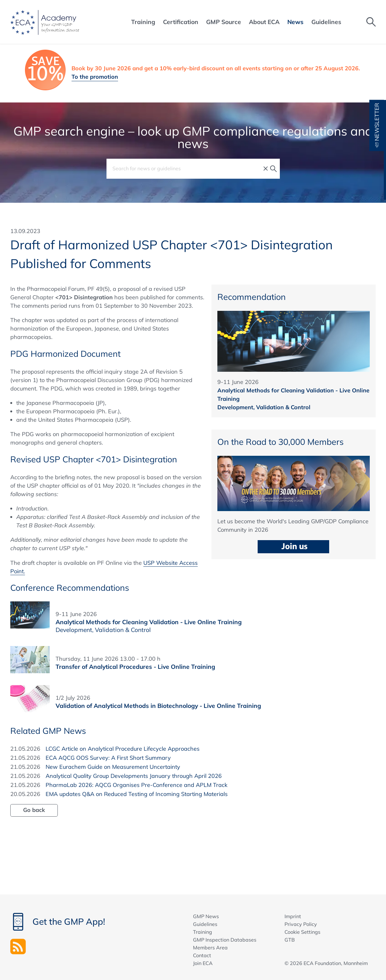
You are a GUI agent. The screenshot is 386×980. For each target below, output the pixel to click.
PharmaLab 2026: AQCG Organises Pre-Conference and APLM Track (136, 785)
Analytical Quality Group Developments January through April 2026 (134, 776)
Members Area (210, 948)
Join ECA (203, 963)
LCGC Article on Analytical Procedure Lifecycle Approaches (123, 749)
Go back (34, 810)
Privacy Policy (301, 924)
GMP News (206, 916)
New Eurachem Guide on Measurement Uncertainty (113, 767)
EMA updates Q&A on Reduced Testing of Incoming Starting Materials (137, 794)
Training (203, 932)
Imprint (293, 916)
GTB (290, 940)
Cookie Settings (302, 932)
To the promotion (95, 77)
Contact (202, 955)
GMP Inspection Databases (225, 940)
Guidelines (205, 924)
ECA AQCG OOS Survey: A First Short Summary (108, 758)
